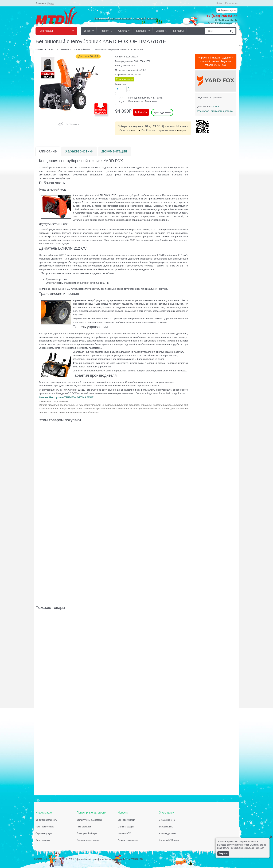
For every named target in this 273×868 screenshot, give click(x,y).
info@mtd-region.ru (226, 23)
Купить (143, 112)
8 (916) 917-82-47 (226, 20)
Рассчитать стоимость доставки (215, 111)
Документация (114, 151)
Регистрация (231, 3)
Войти (219, 3)
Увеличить (74, 124)
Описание (48, 151)
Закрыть (223, 853)
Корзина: (228, 10)
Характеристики (79, 151)
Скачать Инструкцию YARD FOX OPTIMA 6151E (66, 397)
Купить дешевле (162, 112)
